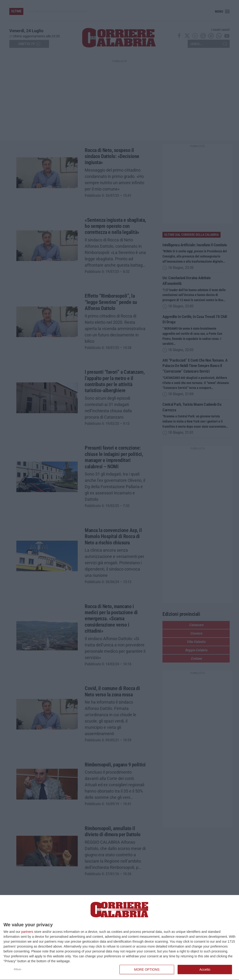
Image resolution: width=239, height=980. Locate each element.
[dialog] (119, 938)
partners (27, 932)
